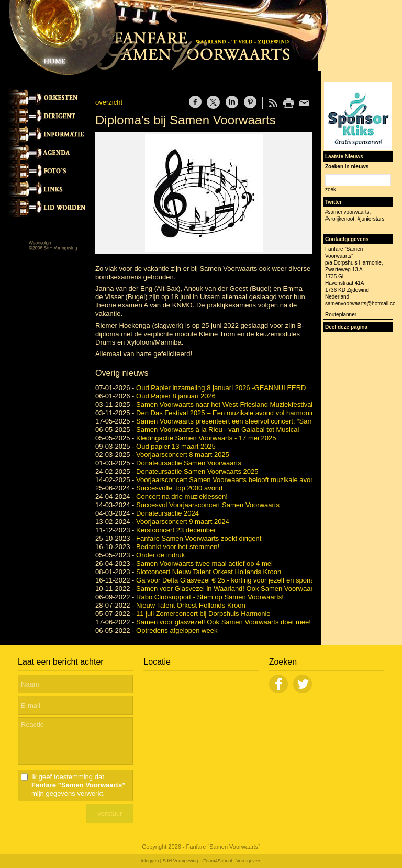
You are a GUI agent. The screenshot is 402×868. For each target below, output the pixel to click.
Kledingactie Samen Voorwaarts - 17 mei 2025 (206, 438)
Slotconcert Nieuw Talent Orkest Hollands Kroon (209, 572)
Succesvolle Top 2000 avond (179, 488)
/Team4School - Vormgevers (232, 861)
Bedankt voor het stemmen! (178, 547)
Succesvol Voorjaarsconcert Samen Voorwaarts (208, 505)
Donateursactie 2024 (167, 513)
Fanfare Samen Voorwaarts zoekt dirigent (199, 538)
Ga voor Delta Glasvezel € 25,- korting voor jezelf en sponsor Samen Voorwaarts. (259, 580)
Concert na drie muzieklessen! (182, 496)
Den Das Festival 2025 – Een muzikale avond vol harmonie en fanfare (242, 413)
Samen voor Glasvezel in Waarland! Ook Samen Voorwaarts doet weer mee (250, 589)
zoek (331, 190)
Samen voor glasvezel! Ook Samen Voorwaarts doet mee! (224, 622)
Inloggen (150, 861)
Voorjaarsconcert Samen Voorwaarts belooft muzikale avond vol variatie (244, 480)
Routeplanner (341, 315)
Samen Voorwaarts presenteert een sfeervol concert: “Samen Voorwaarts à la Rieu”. (263, 421)
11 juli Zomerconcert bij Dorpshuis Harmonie (203, 614)
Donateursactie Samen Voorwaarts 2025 (197, 471)
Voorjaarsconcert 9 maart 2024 (183, 522)
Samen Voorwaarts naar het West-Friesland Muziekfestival (224, 404)
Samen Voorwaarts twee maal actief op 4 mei (204, 563)
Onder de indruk (160, 555)
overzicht (109, 102)
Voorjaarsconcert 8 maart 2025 (183, 455)
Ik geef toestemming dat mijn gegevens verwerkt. (79, 785)
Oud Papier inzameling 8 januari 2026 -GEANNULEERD (221, 388)
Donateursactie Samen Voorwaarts (189, 463)
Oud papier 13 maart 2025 (176, 446)
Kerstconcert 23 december (176, 530)
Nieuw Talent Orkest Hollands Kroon (191, 605)
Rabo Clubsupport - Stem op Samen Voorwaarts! (210, 597)
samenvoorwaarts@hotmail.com (362, 304)
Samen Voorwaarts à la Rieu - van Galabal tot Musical (217, 430)
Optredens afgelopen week (177, 630)
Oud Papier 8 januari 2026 (176, 396)
